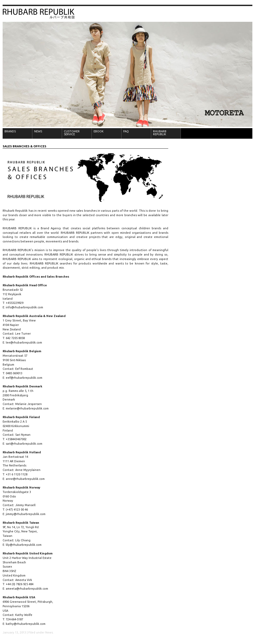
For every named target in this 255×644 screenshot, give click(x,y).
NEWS (38, 131)
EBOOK (99, 131)
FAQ (126, 131)
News (49, 632)
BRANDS (10, 131)
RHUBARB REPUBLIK (160, 133)
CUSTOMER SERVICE (72, 133)
